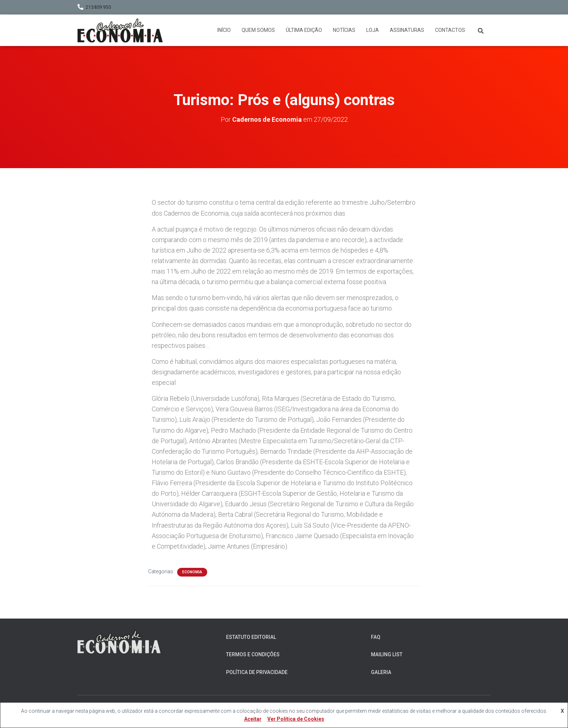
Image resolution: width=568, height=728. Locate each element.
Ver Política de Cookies (296, 719)
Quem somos (258, 30)
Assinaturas (407, 30)
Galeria (381, 672)
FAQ (376, 637)
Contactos (450, 30)
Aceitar (253, 719)
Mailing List (387, 654)
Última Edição (304, 30)
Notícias (344, 30)
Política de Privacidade (257, 672)
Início (224, 30)
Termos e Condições (253, 654)
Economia (192, 572)
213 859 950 (98, 7)
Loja (373, 30)
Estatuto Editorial (251, 637)
